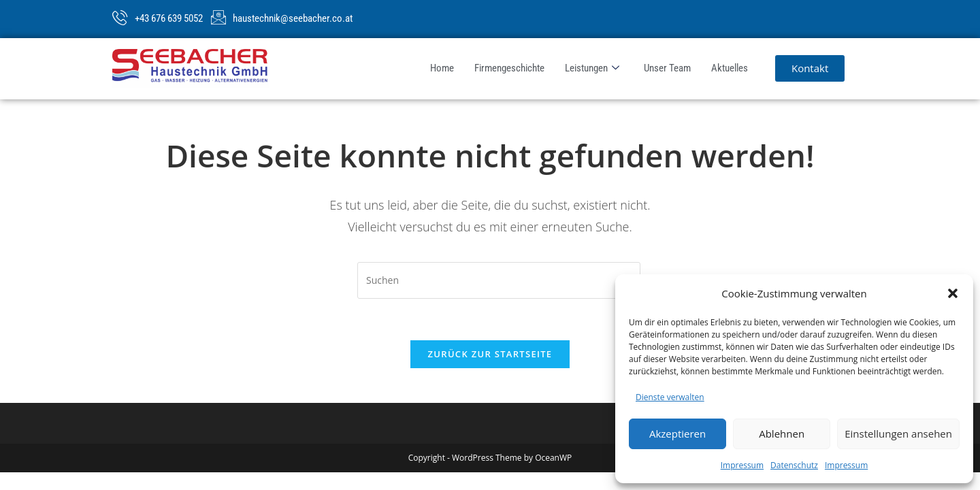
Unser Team (667, 68)
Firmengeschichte (509, 68)
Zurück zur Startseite (490, 354)
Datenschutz (794, 465)
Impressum (742, 465)
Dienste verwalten (670, 397)
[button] (953, 293)
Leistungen (592, 69)
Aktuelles (730, 68)
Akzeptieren (677, 434)
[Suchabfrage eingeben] (499, 280)
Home (442, 68)
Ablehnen (782, 434)
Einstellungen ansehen (898, 434)
